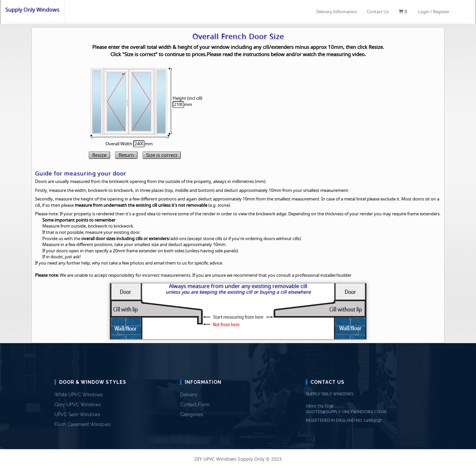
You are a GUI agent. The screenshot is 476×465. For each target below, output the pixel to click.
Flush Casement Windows (83, 424)
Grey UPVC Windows (78, 405)
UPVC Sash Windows (77, 414)
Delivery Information (337, 11)
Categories (192, 414)
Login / (425, 12)
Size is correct (162, 155)
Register (441, 12)
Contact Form (195, 405)
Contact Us (378, 12)
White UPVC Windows (79, 395)
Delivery (189, 395)
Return (126, 155)
